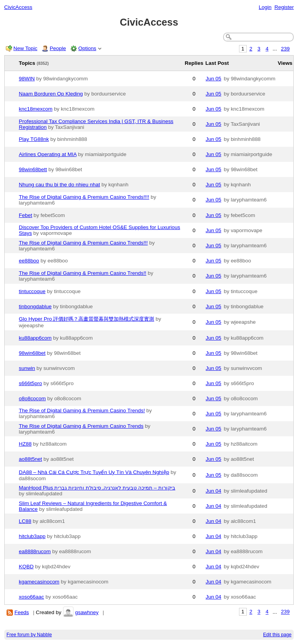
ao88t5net (31, 459)
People (58, 48)
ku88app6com (35, 338)
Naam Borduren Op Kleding (51, 94)
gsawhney (87, 612)
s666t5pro (31, 383)
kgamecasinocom (39, 582)
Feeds (22, 612)
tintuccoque (32, 291)
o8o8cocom (32, 398)
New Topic (26, 48)
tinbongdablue (35, 306)
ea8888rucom (35, 551)
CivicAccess (18, 7)
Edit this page (277, 635)
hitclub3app (32, 536)
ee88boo (29, 261)
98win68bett (33, 169)
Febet (26, 215)
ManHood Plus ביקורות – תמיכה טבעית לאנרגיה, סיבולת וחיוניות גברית (97, 488)
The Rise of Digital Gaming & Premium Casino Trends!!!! (84, 197)
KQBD (26, 567)
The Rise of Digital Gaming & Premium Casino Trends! (82, 411)
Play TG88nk (34, 139)
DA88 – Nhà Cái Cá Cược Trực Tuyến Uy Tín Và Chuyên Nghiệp (94, 472)
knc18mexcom (36, 109)
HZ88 (25, 444)
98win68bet (32, 353)
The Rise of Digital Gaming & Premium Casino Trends (81, 426)
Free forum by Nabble (29, 635)
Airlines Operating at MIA (48, 154)
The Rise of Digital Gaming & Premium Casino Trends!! (83, 273)
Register (284, 7)
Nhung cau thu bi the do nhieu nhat (60, 185)
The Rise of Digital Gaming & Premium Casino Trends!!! (83, 243)
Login (265, 7)
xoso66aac (32, 597)
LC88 (25, 521)
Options (87, 48)
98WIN (27, 79)
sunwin (27, 368)
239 (285, 49)
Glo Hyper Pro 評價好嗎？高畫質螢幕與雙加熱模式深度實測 (87, 319)
